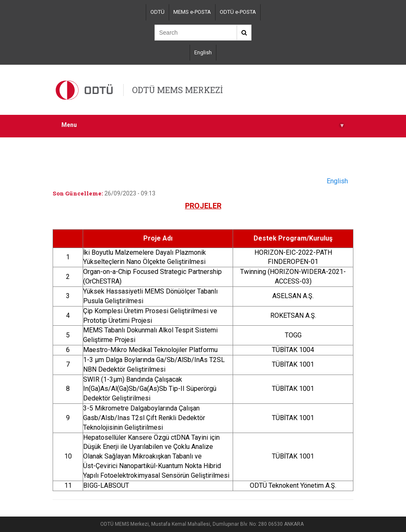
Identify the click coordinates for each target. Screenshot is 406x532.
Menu (203, 125)
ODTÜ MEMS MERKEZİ (178, 90)
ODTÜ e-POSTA (238, 12)
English (203, 52)
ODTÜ (157, 12)
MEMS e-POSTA (192, 12)
